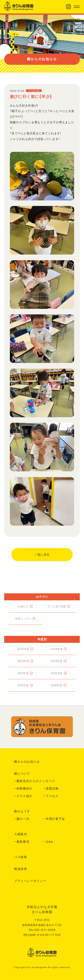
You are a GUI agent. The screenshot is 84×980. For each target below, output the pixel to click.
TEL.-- (42, 930)
